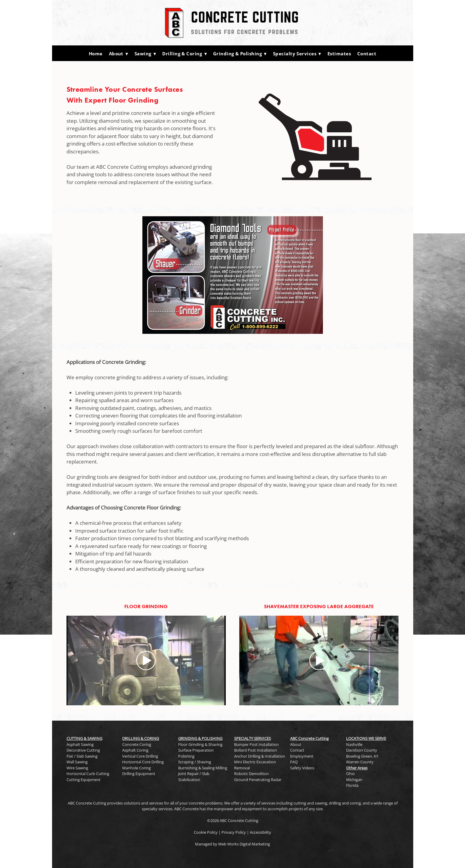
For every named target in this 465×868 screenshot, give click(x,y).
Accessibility (260, 832)
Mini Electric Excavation (255, 762)
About (119, 54)
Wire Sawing (77, 768)
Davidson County (362, 750)
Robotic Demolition (251, 774)
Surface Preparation (196, 750)
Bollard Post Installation (256, 750)
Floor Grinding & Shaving (200, 744)
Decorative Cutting (83, 750)
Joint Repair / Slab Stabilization (194, 777)
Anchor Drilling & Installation (260, 756)
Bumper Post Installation (256, 744)
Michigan (354, 780)
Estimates (339, 54)
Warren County (360, 762)
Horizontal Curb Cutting (88, 774)
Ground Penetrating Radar (258, 780)
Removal (242, 768)
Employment (302, 756)
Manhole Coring (136, 768)
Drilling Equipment (139, 774)
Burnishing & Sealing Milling (203, 768)
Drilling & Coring (184, 54)
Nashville (354, 744)
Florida (352, 785)
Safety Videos (302, 768)
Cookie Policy (206, 832)
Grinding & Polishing (240, 54)
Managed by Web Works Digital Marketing (232, 844)
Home (96, 54)
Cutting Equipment (84, 780)
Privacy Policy (234, 832)
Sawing (145, 54)
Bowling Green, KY (362, 756)
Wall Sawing (77, 762)
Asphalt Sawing (80, 744)
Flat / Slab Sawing (82, 756)
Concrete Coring (137, 744)
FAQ (294, 762)
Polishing (186, 756)
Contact (367, 54)
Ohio (350, 774)
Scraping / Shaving (195, 762)
